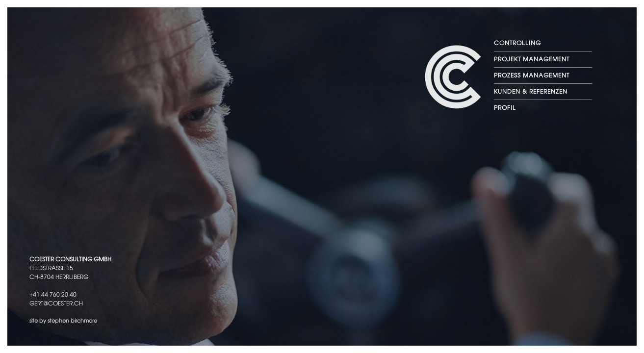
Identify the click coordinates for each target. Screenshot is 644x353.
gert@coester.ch (56, 303)
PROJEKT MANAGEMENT (532, 59)
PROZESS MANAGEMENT (532, 76)
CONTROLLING (517, 43)
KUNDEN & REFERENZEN (531, 92)
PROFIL (505, 108)
